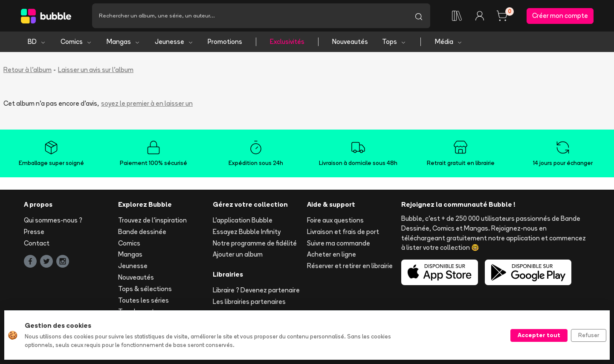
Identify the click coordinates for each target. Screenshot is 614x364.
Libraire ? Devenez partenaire (256, 290)
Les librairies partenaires (249, 302)
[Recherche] (250, 16)
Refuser (589, 335)
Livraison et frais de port (343, 232)
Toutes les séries (143, 300)
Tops (394, 42)
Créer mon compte (560, 16)
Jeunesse (174, 42)
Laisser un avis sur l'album (96, 70)
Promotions (225, 42)
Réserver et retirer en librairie (350, 266)
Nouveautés (350, 42)
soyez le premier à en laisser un (147, 103)
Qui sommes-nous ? (53, 220)
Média (449, 42)
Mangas (123, 42)
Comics (76, 42)
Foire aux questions (335, 220)
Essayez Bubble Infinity (247, 232)
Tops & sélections (145, 289)
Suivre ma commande (339, 243)
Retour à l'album (28, 70)
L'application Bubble (243, 220)
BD (37, 42)
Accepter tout (539, 335)
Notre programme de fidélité (255, 243)
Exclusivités (287, 42)
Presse (34, 232)
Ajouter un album (238, 254)
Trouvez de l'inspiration (152, 220)
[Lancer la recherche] (419, 16)
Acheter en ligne (332, 254)
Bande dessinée (142, 232)
